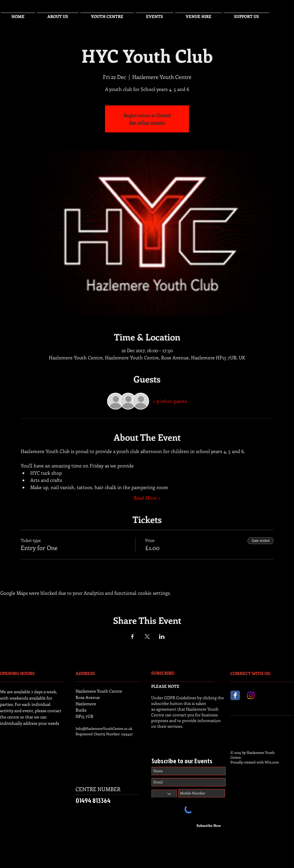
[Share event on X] (147, 637)
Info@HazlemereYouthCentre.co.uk (104, 728)
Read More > (147, 498)
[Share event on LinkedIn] (162, 637)
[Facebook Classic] (235, 695)
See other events (147, 122)
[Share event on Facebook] (132, 637)
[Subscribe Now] (209, 826)
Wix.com (272, 762)
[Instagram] (251, 695)
